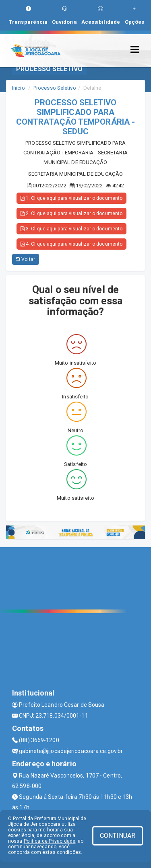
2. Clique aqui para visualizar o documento (71, 213)
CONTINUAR (118, 836)
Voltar (26, 259)
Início (19, 88)
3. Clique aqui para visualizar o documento (71, 229)
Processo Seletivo (55, 88)
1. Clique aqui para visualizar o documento (71, 198)
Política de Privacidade (50, 841)
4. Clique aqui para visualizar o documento (71, 244)
